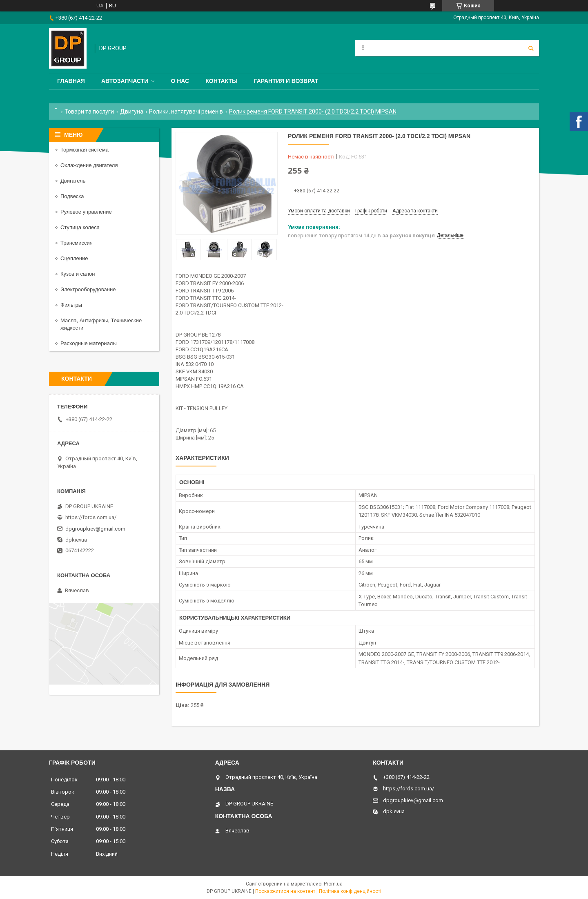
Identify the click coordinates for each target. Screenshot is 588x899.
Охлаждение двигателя (89, 165)
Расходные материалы (89, 343)
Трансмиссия (77, 243)
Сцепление (74, 258)
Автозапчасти (125, 81)
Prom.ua (333, 884)
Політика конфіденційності (350, 891)
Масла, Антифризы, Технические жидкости (101, 324)
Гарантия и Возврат (286, 81)
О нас (180, 81)
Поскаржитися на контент (285, 891)
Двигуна (132, 112)
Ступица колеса (80, 227)
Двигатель (73, 181)
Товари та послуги (89, 112)
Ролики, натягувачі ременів (186, 112)
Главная (71, 81)
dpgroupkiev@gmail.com (95, 529)
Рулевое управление (86, 212)
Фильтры (71, 305)
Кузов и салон (78, 274)
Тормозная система (85, 150)
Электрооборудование (88, 289)
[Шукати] (531, 48)
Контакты (221, 81)
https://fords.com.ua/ (91, 517)
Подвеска (72, 196)
